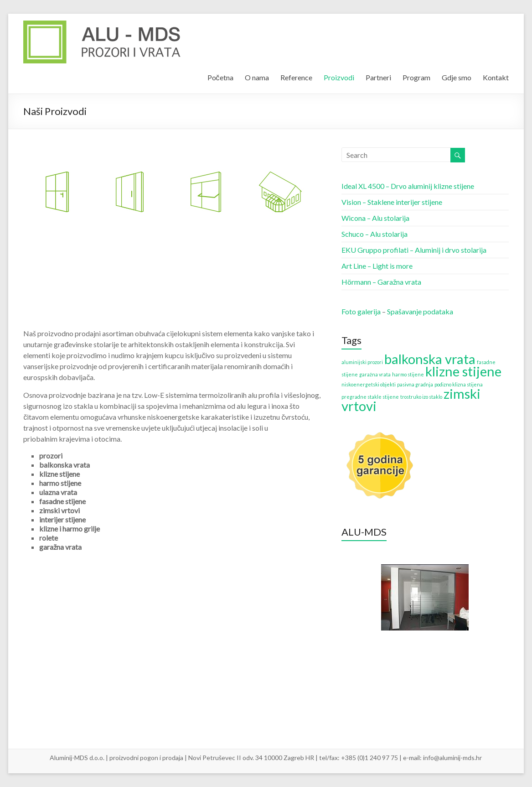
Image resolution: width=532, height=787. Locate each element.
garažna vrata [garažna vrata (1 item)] (375, 374)
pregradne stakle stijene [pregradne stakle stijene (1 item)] (370, 397)
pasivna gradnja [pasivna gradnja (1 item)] (415, 384)
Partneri (378, 77)
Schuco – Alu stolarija (374, 234)
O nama (257, 77)
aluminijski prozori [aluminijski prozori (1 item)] (362, 362)
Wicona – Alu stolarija (375, 218)
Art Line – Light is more (377, 266)
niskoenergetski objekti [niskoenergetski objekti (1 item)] (369, 384)
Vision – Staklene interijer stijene (392, 202)
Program (416, 77)
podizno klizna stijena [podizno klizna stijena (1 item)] (459, 384)
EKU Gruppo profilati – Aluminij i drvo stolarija (414, 250)
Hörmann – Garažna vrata (381, 282)
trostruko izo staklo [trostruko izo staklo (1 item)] (421, 397)
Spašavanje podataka (420, 311)
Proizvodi (339, 77)
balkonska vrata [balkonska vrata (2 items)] (430, 359)
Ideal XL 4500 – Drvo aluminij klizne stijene (408, 186)
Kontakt (496, 77)
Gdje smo (457, 77)
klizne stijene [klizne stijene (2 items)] (463, 371)
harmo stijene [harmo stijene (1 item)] (408, 374)
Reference (296, 77)
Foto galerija (361, 311)
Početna (220, 77)
